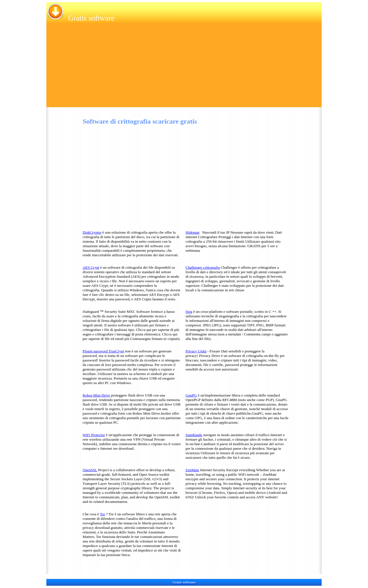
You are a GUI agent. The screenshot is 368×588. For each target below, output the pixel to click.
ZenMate (192, 470)
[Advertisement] (184, 68)
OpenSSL (90, 470)
